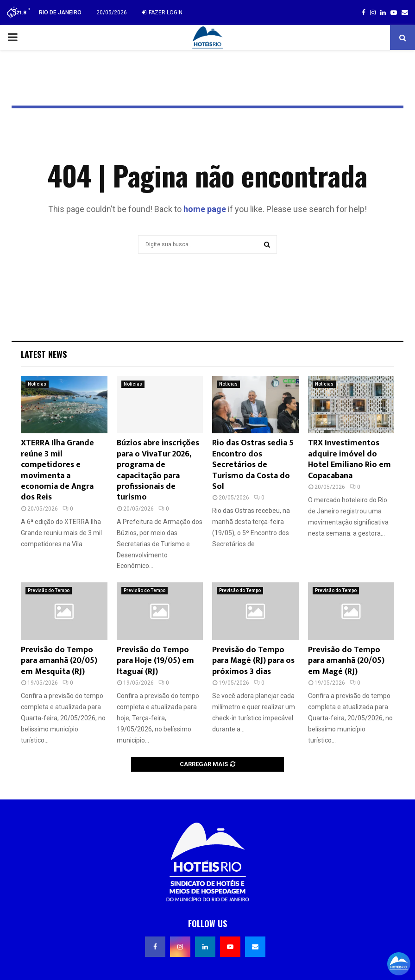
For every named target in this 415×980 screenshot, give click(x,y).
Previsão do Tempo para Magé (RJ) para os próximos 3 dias (253, 661)
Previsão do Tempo (49, 590)
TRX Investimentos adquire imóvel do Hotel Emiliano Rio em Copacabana (349, 459)
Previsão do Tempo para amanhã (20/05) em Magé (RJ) (346, 661)
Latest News (44, 354)
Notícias (37, 384)
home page (205, 209)
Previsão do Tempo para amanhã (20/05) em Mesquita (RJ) (59, 661)
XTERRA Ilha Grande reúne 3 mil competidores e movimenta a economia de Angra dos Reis (57, 470)
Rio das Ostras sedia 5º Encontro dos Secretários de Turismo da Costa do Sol (254, 465)
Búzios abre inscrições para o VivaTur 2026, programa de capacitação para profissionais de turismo (158, 470)
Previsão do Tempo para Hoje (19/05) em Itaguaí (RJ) (155, 661)
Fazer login (162, 12)
